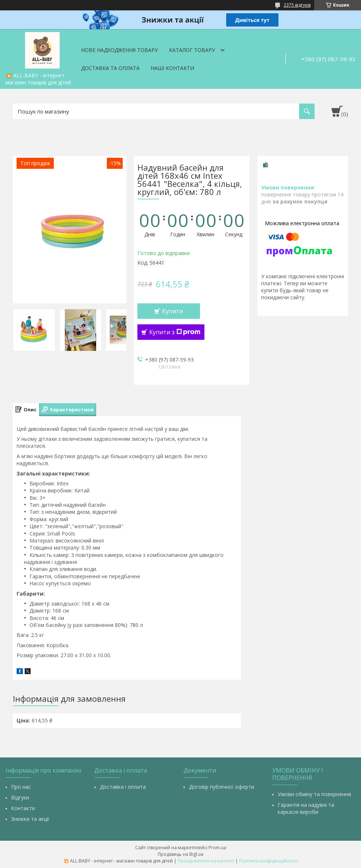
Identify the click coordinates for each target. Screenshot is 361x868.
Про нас (21, 787)
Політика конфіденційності (268, 861)
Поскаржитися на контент (206, 861)
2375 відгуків (297, 5)
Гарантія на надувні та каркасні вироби (306, 808)
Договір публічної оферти (222, 787)
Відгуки (20, 797)
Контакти (23, 808)
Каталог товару (192, 50)
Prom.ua (217, 848)
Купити (173, 311)
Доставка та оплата (110, 68)
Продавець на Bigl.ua (180, 854)
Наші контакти (172, 68)
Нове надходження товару (120, 50)
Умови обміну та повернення (314, 794)
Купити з (175, 332)
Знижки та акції (30, 819)
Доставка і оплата (123, 787)
